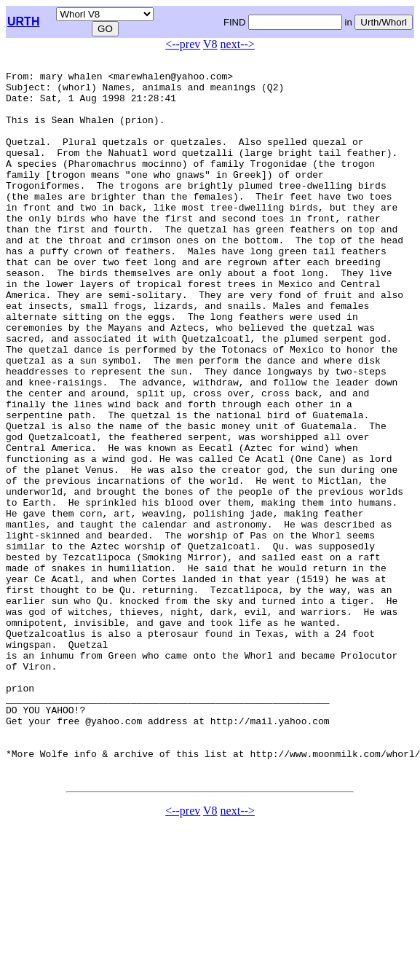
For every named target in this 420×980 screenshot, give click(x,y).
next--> (238, 44)
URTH (23, 21)
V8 (210, 44)
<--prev (183, 44)
